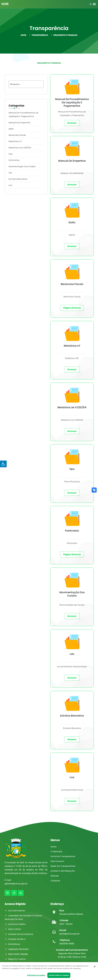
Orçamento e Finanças (64, 35)
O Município (56, 852)
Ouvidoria (55, 881)
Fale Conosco (57, 861)
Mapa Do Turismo (15, 959)
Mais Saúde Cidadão (16, 954)
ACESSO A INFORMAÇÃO (63, 871)
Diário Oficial (13, 929)
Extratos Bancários (18, 179)
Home (54, 847)
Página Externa (72, 308)
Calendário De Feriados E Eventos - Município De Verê (24, 917)
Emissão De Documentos (19, 934)
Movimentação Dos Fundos (22, 166)
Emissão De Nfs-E (15, 939)
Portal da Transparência (63, 856)
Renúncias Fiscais (17, 135)
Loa (10, 185)
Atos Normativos (15, 911)
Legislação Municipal (17, 949)
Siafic (11, 129)
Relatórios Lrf (15, 141)
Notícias (55, 876)
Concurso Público (15, 924)
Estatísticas (12, 944)
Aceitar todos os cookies (59, 975)
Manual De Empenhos (19, 123)
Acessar (72, 123)
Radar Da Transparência (63, 866)
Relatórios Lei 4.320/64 (20, 148)
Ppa (11, 154)
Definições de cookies (36, 975)
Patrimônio (14, 160)
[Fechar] (95, 967)
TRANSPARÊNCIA (39, 35)
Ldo (10, 173)
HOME (23, 35)
